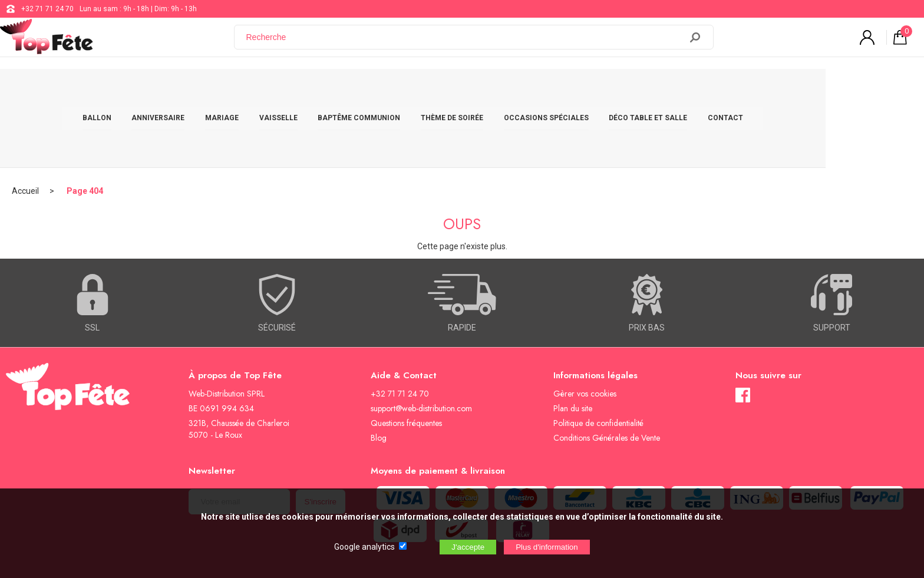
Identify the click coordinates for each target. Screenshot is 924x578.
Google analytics (364, 547)
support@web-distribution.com (421, 344)
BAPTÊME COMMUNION (408, 90)
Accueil (25, 127)
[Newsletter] (239, 437)
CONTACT (775, 90)
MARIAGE (271, 90)
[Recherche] (465, 43)
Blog (379, 374)
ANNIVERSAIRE (207, 90)
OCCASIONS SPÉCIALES (595, 90)
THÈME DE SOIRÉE (501, 90)
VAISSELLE (327, 90)
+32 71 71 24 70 (47, 9)
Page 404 (85, 127)
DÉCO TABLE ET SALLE (697, 90)
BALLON (146, 90)
